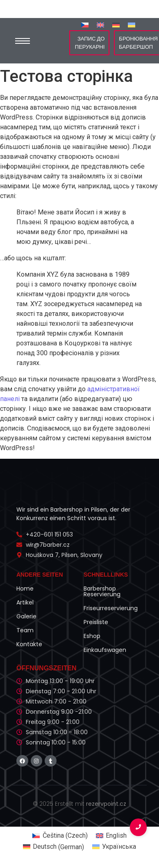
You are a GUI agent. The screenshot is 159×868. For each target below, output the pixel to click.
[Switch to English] (100, 25)
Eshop (92, 636)
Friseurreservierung (111, 608)
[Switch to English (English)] (111, 836)
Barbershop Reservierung (102, 591)
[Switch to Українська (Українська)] (114, 847)
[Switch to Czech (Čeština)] (60, 836)
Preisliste (96, 622)
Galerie (26, 616)
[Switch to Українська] (132, 25)
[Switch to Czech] (85, 25)
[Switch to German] (116, 25)
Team (25, 630)
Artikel (25, 602)
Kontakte (29, 644)
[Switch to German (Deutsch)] (53, 847)
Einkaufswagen (105, 650)
